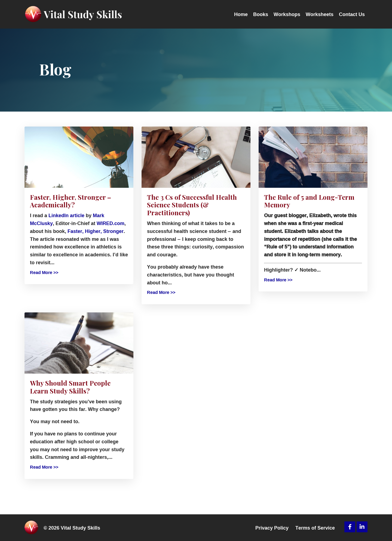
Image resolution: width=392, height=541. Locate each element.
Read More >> (44, 273)
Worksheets (320, 14)
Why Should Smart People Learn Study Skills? (70, 387)
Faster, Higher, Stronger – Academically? (71, 201)
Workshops (287, 14)
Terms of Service (315, 528)
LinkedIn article (66, 215)
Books (261, 14)
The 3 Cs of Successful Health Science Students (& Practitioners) (192, 205)
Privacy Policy (272, 528)
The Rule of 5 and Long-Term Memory (309, 201)
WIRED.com (111, 223)
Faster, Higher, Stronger (96, 231)
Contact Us (352, 14)
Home (241, 14)
